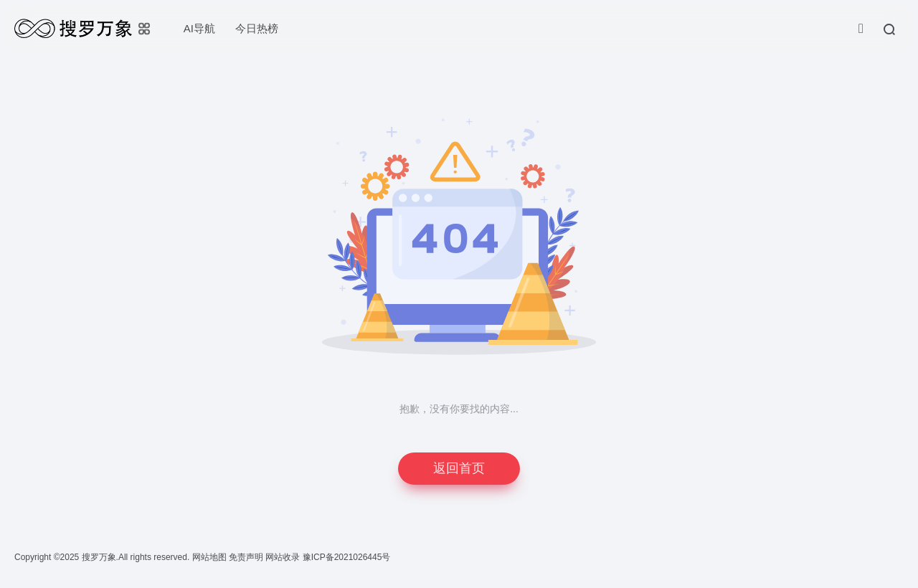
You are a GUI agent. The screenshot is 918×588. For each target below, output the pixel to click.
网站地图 (210, 557)
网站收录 (284, 557)
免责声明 (247, 557)
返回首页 (459, 468)
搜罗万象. (99, 557)
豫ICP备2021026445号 (347, 557)
